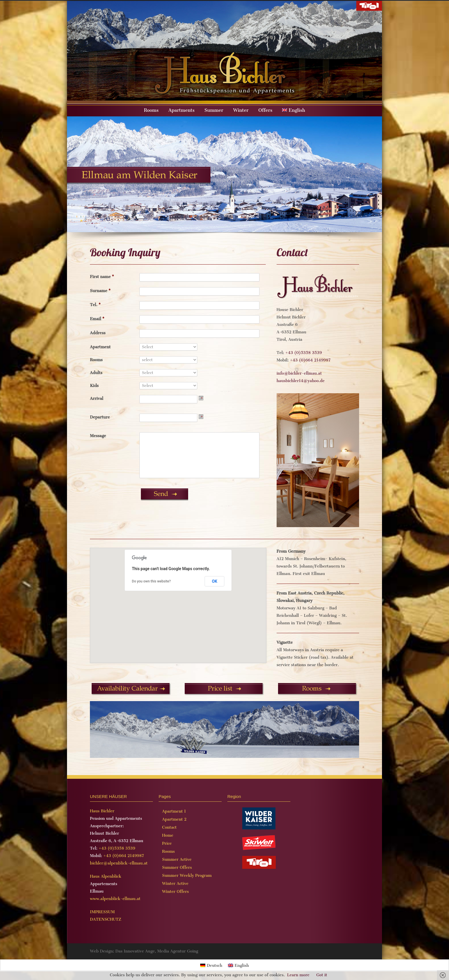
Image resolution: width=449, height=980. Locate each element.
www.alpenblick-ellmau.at (115, 899)
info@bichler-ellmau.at (299, 373)
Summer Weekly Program (187, 876)
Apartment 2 (174, 819)
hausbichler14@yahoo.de (301, 381)
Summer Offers (177, 867)
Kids (94, 386)
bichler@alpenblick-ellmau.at (119, 863)
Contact (169, 827)
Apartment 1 (174, 811)
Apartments (181, 110)
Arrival (97, 399)
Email (97, 319)
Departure (100, 417)
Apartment (100, 347)
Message (98, 436)
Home (168, 835)
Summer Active (177, 859)
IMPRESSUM (102, 912)
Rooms (151, 110)
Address (98, 333)
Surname (100, 291)
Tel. (95, 305)
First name (102, 277)
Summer (214, 110)
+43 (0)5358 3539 (304, 353)
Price (167, 843)
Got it (322, 975)
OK (215, 581)
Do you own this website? (151, 581)
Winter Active (175, 884)
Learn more (298, 975)
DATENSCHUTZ (106, 919)
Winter (241, 110)
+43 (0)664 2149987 (310, 360)
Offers (265, 110)
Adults (96, 373)
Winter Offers (175, 892)
